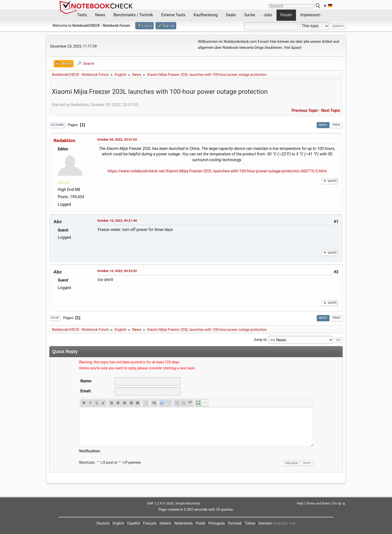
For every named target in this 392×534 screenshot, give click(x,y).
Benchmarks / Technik (133, 15)
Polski (201, 523)
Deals (231, 15)
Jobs (268, 15)
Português (216, 523)
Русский (235, 523)
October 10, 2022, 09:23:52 (117, 271)
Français (150, 523)
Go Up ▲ (339, 503)
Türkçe (250, 523)
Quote (330, 181)
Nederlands (183, 523)
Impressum (310, 15)
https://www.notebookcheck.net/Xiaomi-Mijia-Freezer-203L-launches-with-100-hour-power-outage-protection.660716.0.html (217, 171)
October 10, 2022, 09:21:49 (117, 221)
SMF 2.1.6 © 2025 (160, 503)
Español (134, 523)
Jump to (260, 340)
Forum (286, 15)
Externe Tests (173, 15)
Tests (82, 15)
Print (337, 125)
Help (300, 503)
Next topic (331, 110)
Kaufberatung (205, 15)
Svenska (265, 523)
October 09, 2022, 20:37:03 (117, 140)
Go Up (55, 318)
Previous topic (305, 110)
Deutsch (103, 523)
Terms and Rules (318, 503)
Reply (323, 125)
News (100, 15)
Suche (250, 15)
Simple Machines (188, 503)
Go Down (57, 125)
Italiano (165, 523)
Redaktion (64, 141)
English (118, 523)
